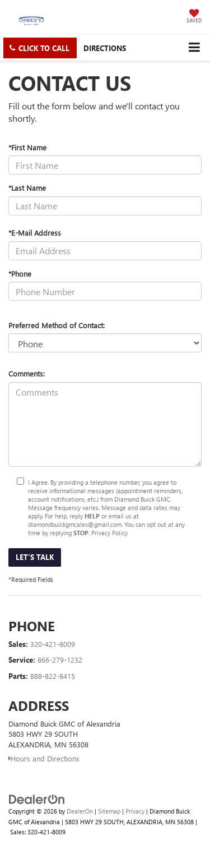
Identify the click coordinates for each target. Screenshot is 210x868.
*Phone (20, 274)
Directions (105, 48)
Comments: (27, 373)
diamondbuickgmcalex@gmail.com (75, 524)
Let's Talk (35, 557)
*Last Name (27, 188)
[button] (40, 48)
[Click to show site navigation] (194, 47)
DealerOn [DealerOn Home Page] (80, 811)
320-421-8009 (53, 644)
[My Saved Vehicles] (194, 17)
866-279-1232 (60, 660)
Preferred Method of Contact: (57, 325)
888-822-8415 (53, 676)
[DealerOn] (37, 799)
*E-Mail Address (35, 233)
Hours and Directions (44, 758)
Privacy (135, 811)
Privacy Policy (109, 533)
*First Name (27, 147)
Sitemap (109, 811)
